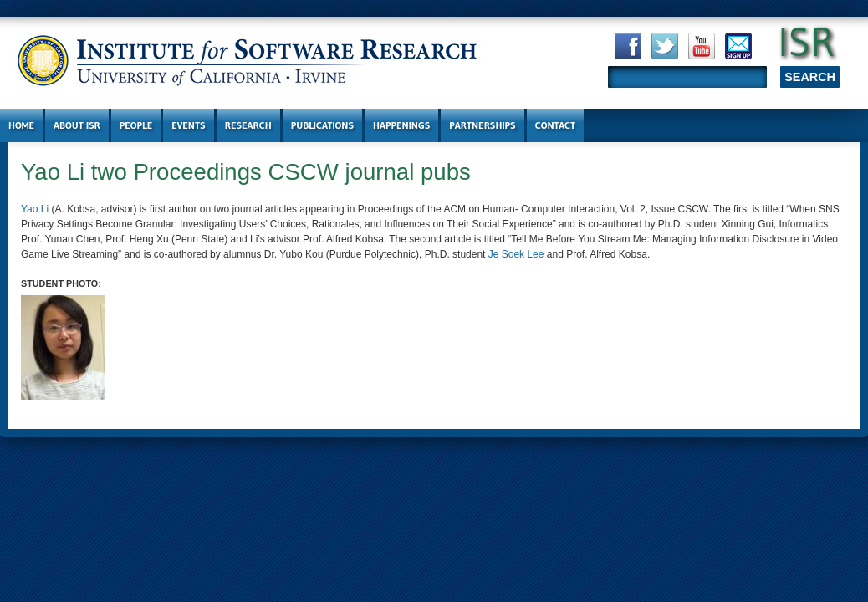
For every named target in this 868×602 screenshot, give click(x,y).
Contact (556, 125)
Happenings (401, 125)
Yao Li (35, 209)
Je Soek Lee (516, 254)
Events (188, 125)
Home (21, 125)
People (136, 125)
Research (248, 125)
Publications (322, 125)
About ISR (77, 125)
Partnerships (482, 125)
